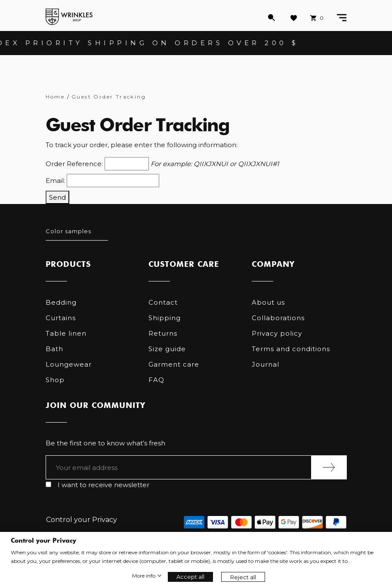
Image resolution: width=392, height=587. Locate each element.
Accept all (190, 577)
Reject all (243, 577)
